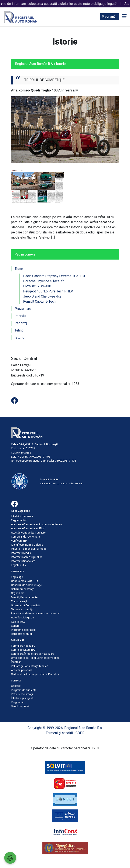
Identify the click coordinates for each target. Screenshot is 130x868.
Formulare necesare (23, 646)
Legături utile (19, 565)
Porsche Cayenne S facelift (43, 281)
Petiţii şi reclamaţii (22, 694)
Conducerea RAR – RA (25, 581)
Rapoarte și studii (22, 634)
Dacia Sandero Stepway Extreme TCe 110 (54, 276)
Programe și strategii (24, 630)
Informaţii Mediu (21, 553)
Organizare (18, 593)
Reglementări (19, 520)
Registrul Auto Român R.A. (34, 64)
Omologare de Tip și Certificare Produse (35, 658)
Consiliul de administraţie (26, 585)
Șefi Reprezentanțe (23, 589)
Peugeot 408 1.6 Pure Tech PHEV (48, 291)
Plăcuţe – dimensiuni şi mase (29, 549)
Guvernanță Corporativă (25, 605)
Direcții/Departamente (24, 597)
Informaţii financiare (23, 561)
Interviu (20, 316)
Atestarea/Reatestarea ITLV (28, 528)
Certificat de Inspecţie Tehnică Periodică (35, 674)
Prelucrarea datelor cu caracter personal (35, 613)
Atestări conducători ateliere (28, 533)
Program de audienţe (24, 690)
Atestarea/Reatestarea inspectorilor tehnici (37, 524)
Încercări (16, 662)
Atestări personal (22, 670)
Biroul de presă (20, 706)
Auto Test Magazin (22, 617)
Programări (110, 17)
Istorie (20, 338)
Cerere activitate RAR (24, 650)
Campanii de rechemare (25, 537)
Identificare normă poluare (27, 545)
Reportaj (21, 323)
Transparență (19, 601)
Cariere (15, 626)
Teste (19, 269)
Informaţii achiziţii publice (27, 557)
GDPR (80, 733)
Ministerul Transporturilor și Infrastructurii (61, 484)
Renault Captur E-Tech (39, 301)
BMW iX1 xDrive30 (37, 286)
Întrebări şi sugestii (23, 698)
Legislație (17, 577)
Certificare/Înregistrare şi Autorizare (33, 654)
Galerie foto (18, 622)
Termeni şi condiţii (22, 609)
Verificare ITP (19, 541)
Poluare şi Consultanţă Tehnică (30, 666)
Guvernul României (49, 480)
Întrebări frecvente (22, 516)
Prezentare (23, 309)
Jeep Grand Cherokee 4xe (42, 296)
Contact (16, 686)
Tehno (19, 330)
